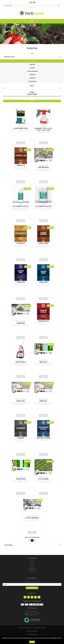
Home (32, 561)
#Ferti (32, 566)
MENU (32, 21)
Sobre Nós (32, 570)
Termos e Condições (32, 631)
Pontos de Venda (32, 568)
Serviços (32, 565)
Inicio (32, 53)
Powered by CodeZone (32, 634)
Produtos (32, 563)
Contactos (32, 571)
